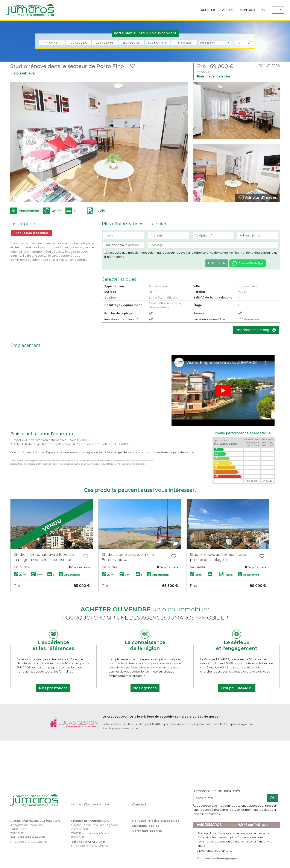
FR (277, 10)
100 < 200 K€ (78, 43)
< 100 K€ (52, 43)
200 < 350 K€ (105, 43)
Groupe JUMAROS (237, 688)
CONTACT (248, 10)
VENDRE (228, 10)
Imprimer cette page (256, 330)
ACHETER (208, 10)
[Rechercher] (250, 43)
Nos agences (145, 688)
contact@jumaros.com (90, 804)
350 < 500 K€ (131, 43)
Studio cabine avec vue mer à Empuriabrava (128, 557)
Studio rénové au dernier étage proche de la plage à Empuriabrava (218, 557)
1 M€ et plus (184, 43)
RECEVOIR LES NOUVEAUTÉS (217, 791)
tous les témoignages (217, 858)
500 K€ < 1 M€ (158, 43)
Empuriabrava (23, 73)
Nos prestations (53, 688)
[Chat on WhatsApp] (247, 263)
